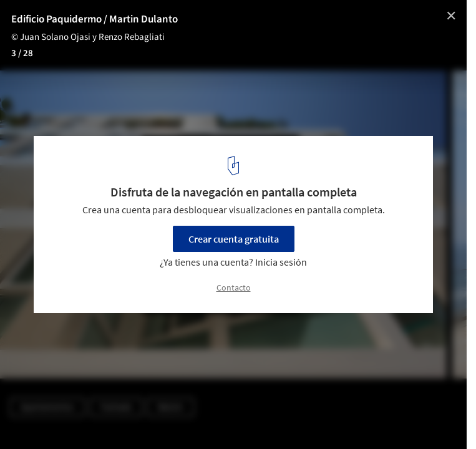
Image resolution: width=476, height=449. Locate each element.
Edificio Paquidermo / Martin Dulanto (95, 19)
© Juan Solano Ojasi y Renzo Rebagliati (88, 37)
